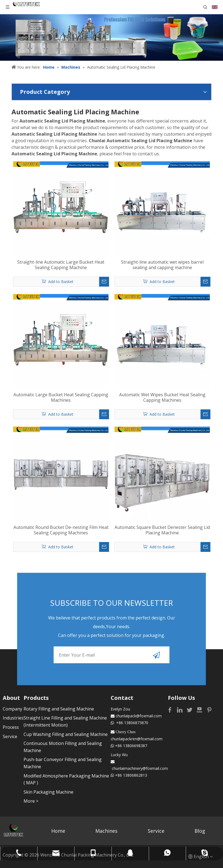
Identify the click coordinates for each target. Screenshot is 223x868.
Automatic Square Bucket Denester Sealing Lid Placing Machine (162, 530)
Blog (200, 831)
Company (12, 709)
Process (11, 727)
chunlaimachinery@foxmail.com (140, 768)
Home (58, 831)
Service (10, 736)
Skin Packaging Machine (48, 792)
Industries (13, 718)
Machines (106, 831)
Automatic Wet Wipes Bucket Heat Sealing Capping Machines (162, 397)
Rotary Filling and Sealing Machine (59, 709)
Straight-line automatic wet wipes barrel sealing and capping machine (162, 265)
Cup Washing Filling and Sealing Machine (66, 734)
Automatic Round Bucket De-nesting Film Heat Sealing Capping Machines (61, 530)
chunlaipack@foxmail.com (139, 716)
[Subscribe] (156, 655)
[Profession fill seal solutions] (112, 37)
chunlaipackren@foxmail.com (137, 739)
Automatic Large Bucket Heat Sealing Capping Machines (61, 397)
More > (31, 801)
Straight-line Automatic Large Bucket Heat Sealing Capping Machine (61, 265)
